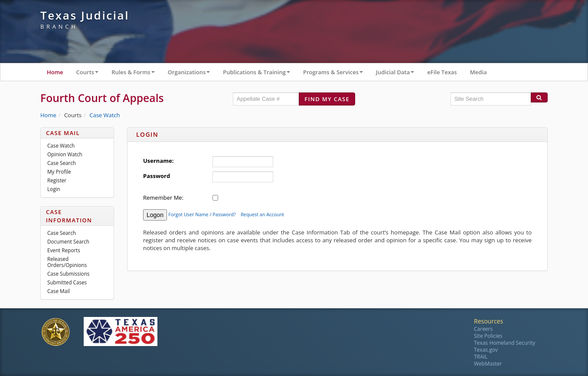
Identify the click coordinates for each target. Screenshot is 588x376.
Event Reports (64, 250)
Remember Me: (163, 198)
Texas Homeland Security (505, 343)
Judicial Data (398, 74)
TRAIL (481, 357)
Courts (91, 74)
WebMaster (488, 364)
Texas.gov (486, 350)
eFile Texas (442, 72)
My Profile (59, 172)
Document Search (68, 241)
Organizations (192, 74)
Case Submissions (68, 274)
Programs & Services (336, 74)
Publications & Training (260, 74)
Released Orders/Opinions (67, 262)
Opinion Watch (65, 154)
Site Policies (488, 336)
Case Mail (59, 291)
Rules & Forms (136, 74)
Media (479, 72)
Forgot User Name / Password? (202, 214)
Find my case (327, 99)
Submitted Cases (67, 282)
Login (54, 189)
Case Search (62, 163)
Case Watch (105, 115)
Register (57, 180)
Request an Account (262, 214)
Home (55, 72)
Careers (483, 329)
